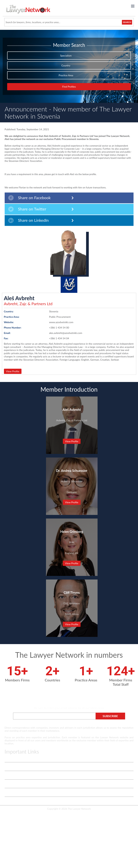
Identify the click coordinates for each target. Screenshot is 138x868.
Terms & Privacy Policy (17, 758)
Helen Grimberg (72, 532)
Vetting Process (13, 767)
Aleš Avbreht (19, 298)
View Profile (13, 371)
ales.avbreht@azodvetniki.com (66, 333)
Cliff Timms (72, 593)
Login (8, 792)
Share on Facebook (29, 198)
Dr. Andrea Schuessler (72, 471)
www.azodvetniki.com (61, 322)
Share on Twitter (27, 209)
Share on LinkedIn (29, 220)
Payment (9, 801)
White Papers (12, 775)
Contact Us (11, 784)
